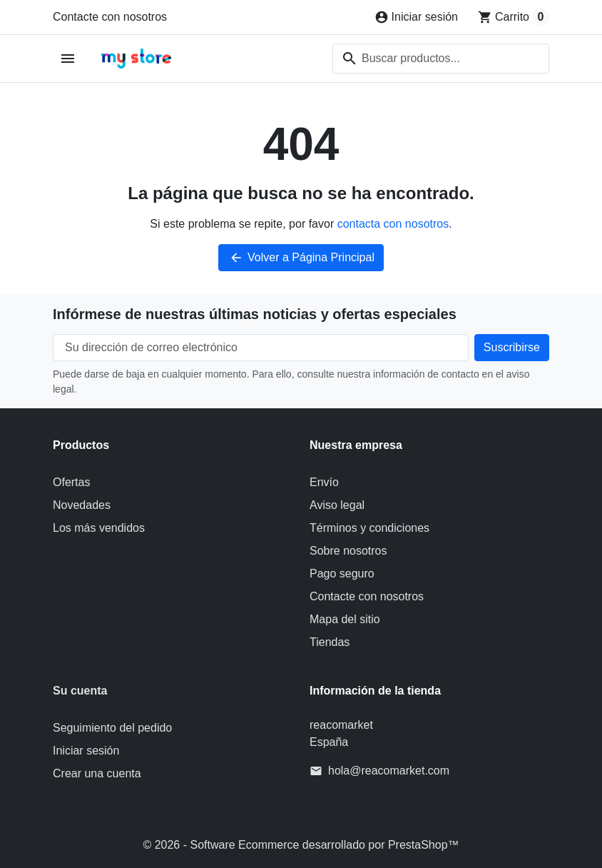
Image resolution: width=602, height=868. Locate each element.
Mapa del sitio (345, 619)
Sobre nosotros (348, 551)
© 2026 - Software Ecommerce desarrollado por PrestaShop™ (301, 845)
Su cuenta (80, 691)
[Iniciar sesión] (416, 17)
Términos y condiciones (369, 528)
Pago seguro (342, 574)
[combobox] (441, 59)
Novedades (82, 505)
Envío (324, 482)
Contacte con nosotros (110, 17)
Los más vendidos (99, 528)
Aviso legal (337, 505)
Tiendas (330, 642)
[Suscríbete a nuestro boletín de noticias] (512, 348)
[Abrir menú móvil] (68, 59)
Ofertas (71, 482)
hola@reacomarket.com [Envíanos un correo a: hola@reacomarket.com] (389, 771)
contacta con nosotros (393, 224)
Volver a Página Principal (301, 258)
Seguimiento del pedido (112, 728)
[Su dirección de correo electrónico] (261, 348)
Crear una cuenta (97, 773)
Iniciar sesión (86, 751)
